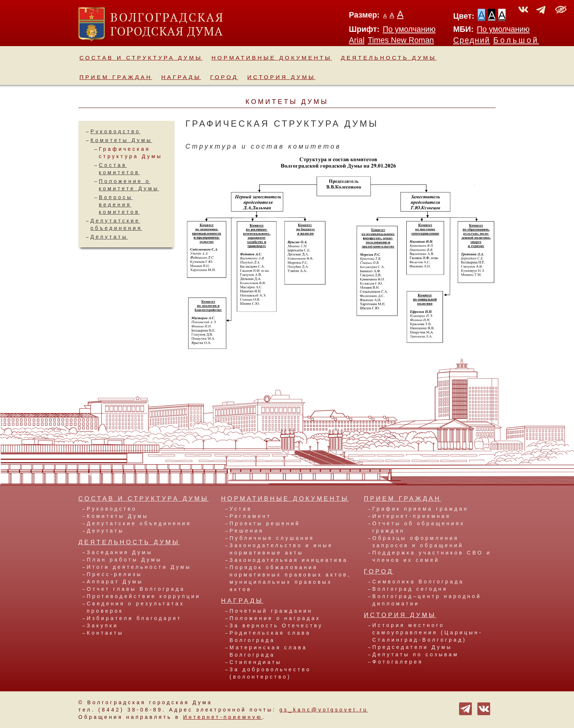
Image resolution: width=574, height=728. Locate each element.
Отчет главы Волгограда (136, 589)
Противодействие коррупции (144, 596)
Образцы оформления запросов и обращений (418, 542)
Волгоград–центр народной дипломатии (427, 600)
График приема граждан (420, 509)
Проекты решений (265, 523)
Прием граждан (116, 77)
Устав (241, 509)
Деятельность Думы (389, 58)
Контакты (105, 633)
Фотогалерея (398, 662)
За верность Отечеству (276, 626)
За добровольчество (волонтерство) (270, 673)
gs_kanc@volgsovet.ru (324, 710)
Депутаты (109, 237)
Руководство (115, 131)
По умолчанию (409, 29)
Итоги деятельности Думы (139, 567)
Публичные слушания (272, 538)
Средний (472, 40)
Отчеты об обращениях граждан (419, 527)
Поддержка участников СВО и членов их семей (432, 556)
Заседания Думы (120, 552)
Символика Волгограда (418, 582)
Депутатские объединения (139, 523)
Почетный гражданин (271, 611)
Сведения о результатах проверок (136, 607)
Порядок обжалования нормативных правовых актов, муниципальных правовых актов (290, 578)
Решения (247, 531)
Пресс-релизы (115, 574)
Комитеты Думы (121, 140)
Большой (516, 40)
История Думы (282, 77)
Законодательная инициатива (289, 560)
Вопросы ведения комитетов (119, 205)
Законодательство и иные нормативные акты (281, 549)
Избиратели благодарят (134, 618)
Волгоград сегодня (410, 589)
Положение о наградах (275, 618)
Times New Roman (401, 40)
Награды (181, 77)
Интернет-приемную (223, 717)
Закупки (102, 626)
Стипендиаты (256, 662)
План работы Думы (124, 560)
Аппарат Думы (115, 582)
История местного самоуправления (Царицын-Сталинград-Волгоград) (427, 632)
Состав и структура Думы (141, 58)
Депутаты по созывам (415, 654)
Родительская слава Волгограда (270, 636)
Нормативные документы (272, 58)
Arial (357, 40)
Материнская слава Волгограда (268, 651)
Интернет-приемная (411, 516)
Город (224, 77)
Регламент (250, 516)
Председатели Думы (412, 647)
